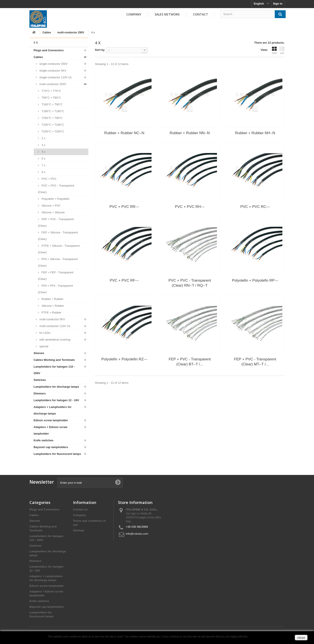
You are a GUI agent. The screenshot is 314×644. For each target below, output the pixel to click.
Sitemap (79, 530)
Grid (274, 50)
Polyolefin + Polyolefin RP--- (255, 280)
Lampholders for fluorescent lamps (57, 454)
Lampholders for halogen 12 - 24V (56, 400)
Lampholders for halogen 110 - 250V (54, 370)
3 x (43, 145)
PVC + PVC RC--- (255, 207)
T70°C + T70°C (51, 91)
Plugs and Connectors (49, 50)
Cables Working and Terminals (54, 360)
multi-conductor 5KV (52, 319)
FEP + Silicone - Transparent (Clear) (58, 236)
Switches (40, 380)
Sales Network (167, 14)
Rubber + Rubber (52, 299)
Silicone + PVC (51, 206)
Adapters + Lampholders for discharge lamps (53, 410)
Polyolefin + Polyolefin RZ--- (124, 359)
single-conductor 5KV (52, 71)
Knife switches (44, 440)
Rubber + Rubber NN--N (190, 133)
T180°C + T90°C (52, 104)
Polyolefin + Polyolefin (55, 199)
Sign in (278, 4)
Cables (47, 33)
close (301, 638)
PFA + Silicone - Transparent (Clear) (58, 262)
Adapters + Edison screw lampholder (50, 430)
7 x (43, 165)
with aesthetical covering (54, 340)
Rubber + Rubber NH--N (255, 133)
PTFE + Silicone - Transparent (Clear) (59, 249)
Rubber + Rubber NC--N (124, 133)
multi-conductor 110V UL (55, 326)
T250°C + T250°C (52, 131)
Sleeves (39, 353)
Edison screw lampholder (51, 420)
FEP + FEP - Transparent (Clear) (56, 276)
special (43, 346)
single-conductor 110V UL (55, 77)
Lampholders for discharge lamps (56, 387)
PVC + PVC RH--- (190, 207)
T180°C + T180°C (52, 111)
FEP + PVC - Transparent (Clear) (56, 222)
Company (134, 14)
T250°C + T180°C (52, 125)
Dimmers (40, 393)
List (282, 50)
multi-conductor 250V (71, 33)
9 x (43, 172)
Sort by (100, 50)
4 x (43, 152)
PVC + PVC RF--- (124, 280)
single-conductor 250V (53, 64)
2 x (43, 138)
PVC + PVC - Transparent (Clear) (56, 189)
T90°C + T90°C (51, 98)
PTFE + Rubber (51, 313)
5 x (43, 158)
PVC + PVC (49, 179)
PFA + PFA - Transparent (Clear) (55, 289)
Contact (201, 14)
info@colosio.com (137, 534)
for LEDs (44, 333)
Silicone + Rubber (52, 306)
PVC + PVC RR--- (124, 207)
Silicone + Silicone (53, 212)
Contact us (80, 510)
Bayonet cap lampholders (51, 447)
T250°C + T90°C (52, 118)
